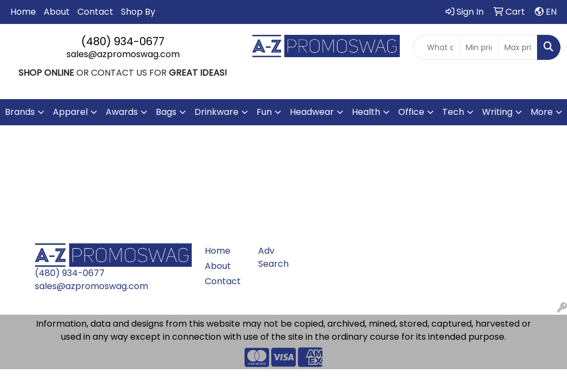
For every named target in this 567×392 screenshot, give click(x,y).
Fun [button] (264, 112)
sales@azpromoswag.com (123, 54)
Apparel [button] (70, 112)
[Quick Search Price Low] (479, 47)
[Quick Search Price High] (518, 47)
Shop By (138, 12)
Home (23, 12)
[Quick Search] (437, 47)
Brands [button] (20, 112)
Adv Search (273, 257)
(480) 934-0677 (123, 41)
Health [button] (366, 112)
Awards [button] (122, 112)
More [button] (542, 112)
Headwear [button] (312, 112)
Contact (95, 12)
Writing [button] (497, 112)
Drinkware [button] (217, 112)
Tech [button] (453, 112)
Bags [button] (166, 112)
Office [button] (411, 112)
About (57, 12)
